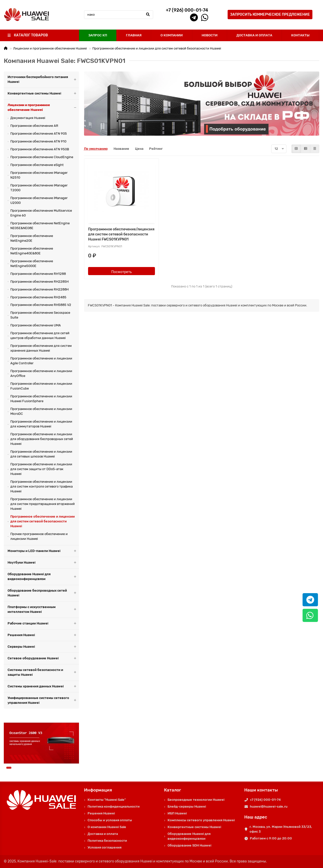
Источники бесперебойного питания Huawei (43, 80)
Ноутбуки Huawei (43, 563)
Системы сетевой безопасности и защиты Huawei (43, 672)
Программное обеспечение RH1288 (38, 274)
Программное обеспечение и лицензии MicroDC (41, 411)
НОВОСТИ (210, 35)
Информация (98, 790)
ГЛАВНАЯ (134, 35)
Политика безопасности (107, 841)
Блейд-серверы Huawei (187, 806)
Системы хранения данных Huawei (43, 686)
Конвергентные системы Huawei (43, 94)
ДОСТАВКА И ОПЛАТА (254, 35)
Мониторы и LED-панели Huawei (43, 551)
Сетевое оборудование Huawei (43, 658)
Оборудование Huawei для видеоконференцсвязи (43, 577)
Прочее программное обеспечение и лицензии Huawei (39, 536)
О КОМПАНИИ (172, 35)
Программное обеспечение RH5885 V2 (41, 305)
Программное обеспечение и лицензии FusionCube (41, 386)
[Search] (119, 15)
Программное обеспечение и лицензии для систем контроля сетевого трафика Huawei (42, 486)
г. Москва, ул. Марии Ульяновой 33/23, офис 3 (281, 829)
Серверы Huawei (43, 647)
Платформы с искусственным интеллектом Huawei (43, 610)
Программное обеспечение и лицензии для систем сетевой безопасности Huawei (157, 48)
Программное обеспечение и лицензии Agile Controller (41, 361)
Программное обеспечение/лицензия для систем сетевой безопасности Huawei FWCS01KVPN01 (121, 234)
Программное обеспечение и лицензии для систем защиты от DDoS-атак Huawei (41, 469)
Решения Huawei (43, 635)
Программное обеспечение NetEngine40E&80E (32, 251)
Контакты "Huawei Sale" (107, 800)
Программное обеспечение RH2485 (38, 297)
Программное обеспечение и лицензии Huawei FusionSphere (41, 399)
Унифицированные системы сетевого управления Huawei (43, 701)
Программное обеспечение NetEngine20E (32, 238)
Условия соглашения (104, 847)
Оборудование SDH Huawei (189, 845)
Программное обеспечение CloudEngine (42, 157)
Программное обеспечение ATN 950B (40, 149)
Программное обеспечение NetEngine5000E (32, 263)
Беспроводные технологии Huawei (196, 800)
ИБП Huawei (177, 813)
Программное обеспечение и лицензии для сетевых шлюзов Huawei (41, 454)
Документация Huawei (28, 118)
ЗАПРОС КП (98, 35)
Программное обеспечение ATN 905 (39, 134)
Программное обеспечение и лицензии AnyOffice (41, 373)
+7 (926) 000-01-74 (265, 800)
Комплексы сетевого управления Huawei (201, 820)
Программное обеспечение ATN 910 (38, 141)
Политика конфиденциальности (114, 806)
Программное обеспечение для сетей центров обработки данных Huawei (40, 335)
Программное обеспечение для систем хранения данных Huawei (41, 348)
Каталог (173, 790)
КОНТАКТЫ (300, 35)
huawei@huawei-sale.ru (269, 806)
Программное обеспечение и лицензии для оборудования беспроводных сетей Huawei (42, 439)
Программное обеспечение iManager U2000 (39, 200)
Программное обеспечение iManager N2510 (39, 175)
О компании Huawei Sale (107, 827)
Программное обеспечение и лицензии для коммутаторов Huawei (41, 424)
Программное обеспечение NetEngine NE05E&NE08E (40, 226)
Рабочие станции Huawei (43, 624)
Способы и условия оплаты (110, 820)
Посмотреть (122, 272)
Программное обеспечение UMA (36, 325)
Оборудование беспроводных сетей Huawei (43, 593)
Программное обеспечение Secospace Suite (40, 315)
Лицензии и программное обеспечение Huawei (50, 48)
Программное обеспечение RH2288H (39, 289)
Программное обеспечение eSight (37, 165)
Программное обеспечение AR (34, 126)
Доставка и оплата (103, 834)
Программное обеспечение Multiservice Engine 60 (41, 213)
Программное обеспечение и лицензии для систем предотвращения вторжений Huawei (43, 504)
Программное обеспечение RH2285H (39, 282)
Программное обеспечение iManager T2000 (39, 188)
